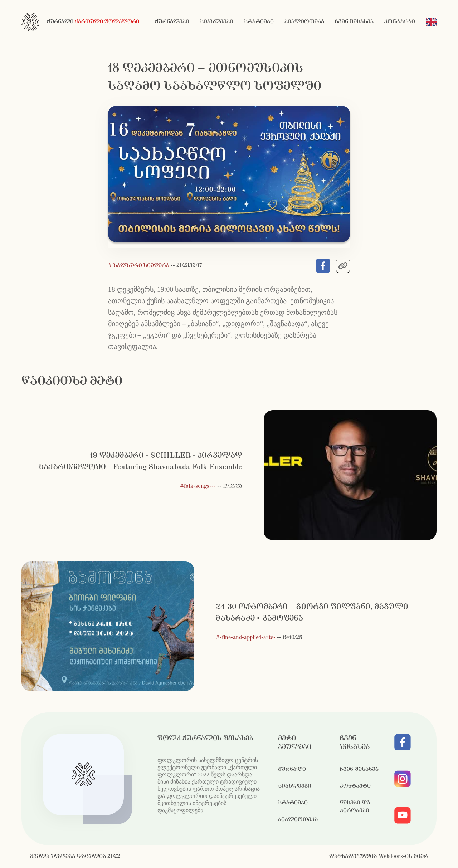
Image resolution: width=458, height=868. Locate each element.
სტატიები (259, 22)
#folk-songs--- (198, 486)
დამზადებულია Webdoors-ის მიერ (379, 856)
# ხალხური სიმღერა (139, 266)
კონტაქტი (400, 22)
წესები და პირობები (355, 807)
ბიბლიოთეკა (304, 22)
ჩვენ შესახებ (354, 22)
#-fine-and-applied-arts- (246, 637)
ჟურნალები (172, 22)
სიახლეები (217, 22)
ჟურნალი (292, 769)
